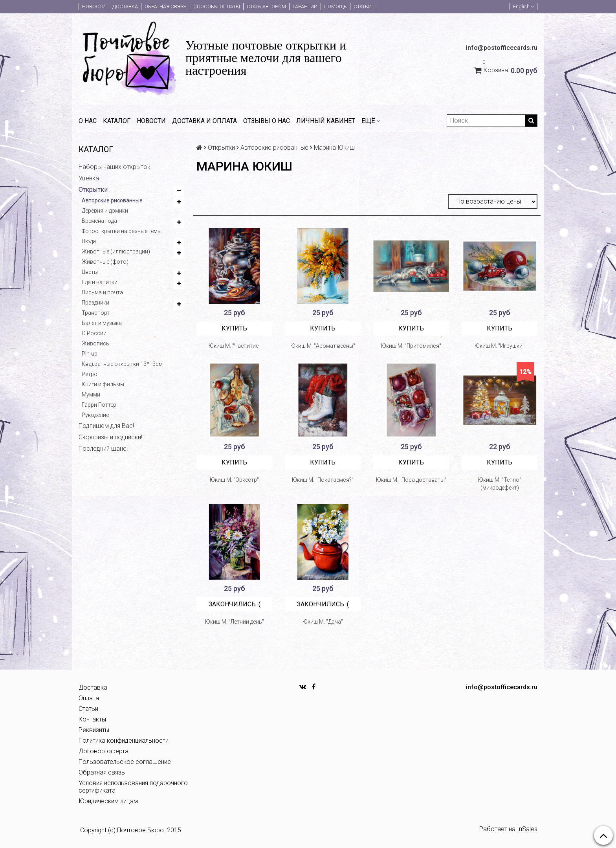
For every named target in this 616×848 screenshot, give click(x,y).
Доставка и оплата (204, 121)
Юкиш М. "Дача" (323, 622)
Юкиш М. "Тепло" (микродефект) (500, 484)
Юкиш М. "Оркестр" (234, 480)
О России (94, 333)
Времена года (99, 221)
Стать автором (266, 6)
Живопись (95, 343)
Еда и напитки (100, 282)
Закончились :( (235, 604)
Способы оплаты (217, 6)
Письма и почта (102, 292)
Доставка (125, 6)
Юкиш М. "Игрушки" (500, 346)
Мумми (91, 395)
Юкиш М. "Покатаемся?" (323, 480)
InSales (527, 829)
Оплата (89, 698)
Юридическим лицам (108, 801)
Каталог (117, 121)
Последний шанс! (103, 449)
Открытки (93, 190)
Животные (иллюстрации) (116, 251)
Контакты (92, 719)
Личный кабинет (326, 121)
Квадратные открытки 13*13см (122, 364)
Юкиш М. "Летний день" (235, 622)
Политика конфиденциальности (124, 741)
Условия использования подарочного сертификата (133, 787)
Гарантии (305, 6)
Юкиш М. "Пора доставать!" (411, 480)
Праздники (95, 303)
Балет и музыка (102, 323)
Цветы (90, 272)
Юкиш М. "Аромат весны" (323, 346)
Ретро (90, 374)
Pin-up (90, 354)
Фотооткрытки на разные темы (122, 231)
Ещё (371, 121)
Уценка (89, 178)
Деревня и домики (105, 211)
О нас (88, 121)
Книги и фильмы (103, 384)
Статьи (363, 6)
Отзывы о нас (267, 121)
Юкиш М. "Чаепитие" (235, 346)
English (523, 6)
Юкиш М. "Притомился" (411, 346)
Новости (94, 6)
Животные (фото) (105, 262)
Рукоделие (95, 415)
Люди (89, 241)
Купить (234, 328)
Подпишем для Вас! (106, 426)
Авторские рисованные (112, 200)
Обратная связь (166, 6)
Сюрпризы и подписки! (110, 437)
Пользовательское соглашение (125, 762)
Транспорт (96, 313)
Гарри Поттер (99, 405)
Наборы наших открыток (115, 167)
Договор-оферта (104, 751)
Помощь (335, 6)
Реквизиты (94, 730)
